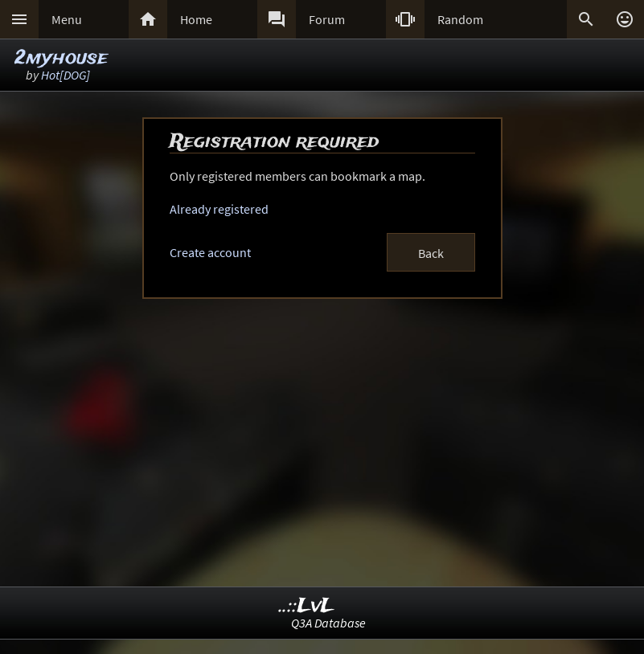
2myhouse (61, 58)
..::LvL (307, 606)
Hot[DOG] (66, 75)
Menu (67, 19)
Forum (327, 19)
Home (196, 19)
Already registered (219, 209)
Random (460, 19)
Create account (210, 252)
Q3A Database (328, 623)
